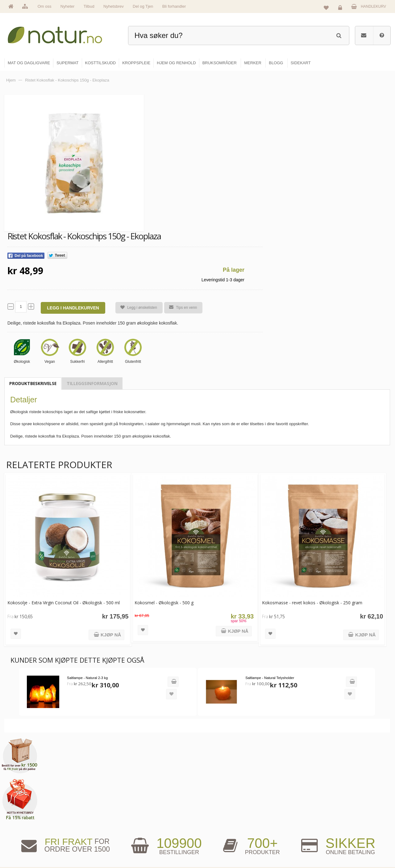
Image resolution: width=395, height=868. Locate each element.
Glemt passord (345, 806)
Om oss (45, 6)
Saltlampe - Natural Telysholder (245, 665)
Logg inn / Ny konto (349, 792)
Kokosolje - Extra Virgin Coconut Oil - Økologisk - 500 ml (56, 594)
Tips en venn (179, 307)
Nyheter (68, 6)
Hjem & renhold (218, 845)
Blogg (276, 792)
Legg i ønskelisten (135, 308)
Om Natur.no (151, 806)
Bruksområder (283, 806)
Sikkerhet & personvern (353, 845)
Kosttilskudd (216, 819)
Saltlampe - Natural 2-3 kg (81, 665)
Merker (146, 819)
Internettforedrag (285, 819)
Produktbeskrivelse (33, 383)
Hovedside (149, 792)
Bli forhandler (174, 6)
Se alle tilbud (151, 845)
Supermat (214, 806)
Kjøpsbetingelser (347, 832)
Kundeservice (345, 819)
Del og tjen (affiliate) (287, 832)
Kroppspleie (215, 832)
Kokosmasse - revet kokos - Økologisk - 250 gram (286, 590)
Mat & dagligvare (219, 792)
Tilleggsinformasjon (92, 383)
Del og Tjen (143, 6)
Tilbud (89, 6)
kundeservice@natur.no (66, 828)
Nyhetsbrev (114, 6)
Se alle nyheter (152, 832)
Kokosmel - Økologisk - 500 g (151, 590)
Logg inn (341, 8)
